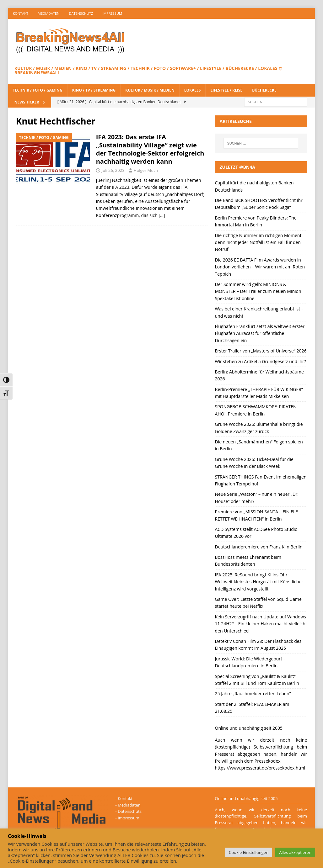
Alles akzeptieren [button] (295, 852)
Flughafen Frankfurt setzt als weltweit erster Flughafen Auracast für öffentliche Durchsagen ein (260, 333)
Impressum (112, 13)
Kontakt (21, 13)
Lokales (193, 90)
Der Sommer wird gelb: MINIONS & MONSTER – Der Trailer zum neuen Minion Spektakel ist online (258, 291)
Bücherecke (264, 90)
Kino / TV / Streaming (94, 90)
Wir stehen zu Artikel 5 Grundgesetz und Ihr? (261, 361)
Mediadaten (48, 13)
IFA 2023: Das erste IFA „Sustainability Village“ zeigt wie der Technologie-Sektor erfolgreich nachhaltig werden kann (150, 149)
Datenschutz (81, 13)
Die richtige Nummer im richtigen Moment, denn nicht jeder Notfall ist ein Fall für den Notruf (259, 242)
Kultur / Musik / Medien (150, 90)
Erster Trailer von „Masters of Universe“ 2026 (261, 351)
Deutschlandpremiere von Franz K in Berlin (259, 547)
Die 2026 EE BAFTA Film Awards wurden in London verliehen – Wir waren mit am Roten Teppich (260, 267)
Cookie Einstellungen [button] (249, 852)
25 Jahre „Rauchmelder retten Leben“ (253, 693)
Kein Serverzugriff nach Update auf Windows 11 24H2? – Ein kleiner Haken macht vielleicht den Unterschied (261, 624)
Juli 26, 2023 (113, 170)
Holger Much (146, 170)
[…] (162, 215)
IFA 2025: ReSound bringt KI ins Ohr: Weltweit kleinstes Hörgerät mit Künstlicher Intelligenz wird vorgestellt (259, 582)
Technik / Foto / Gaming (38, 90)
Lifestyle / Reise (226, 90)
